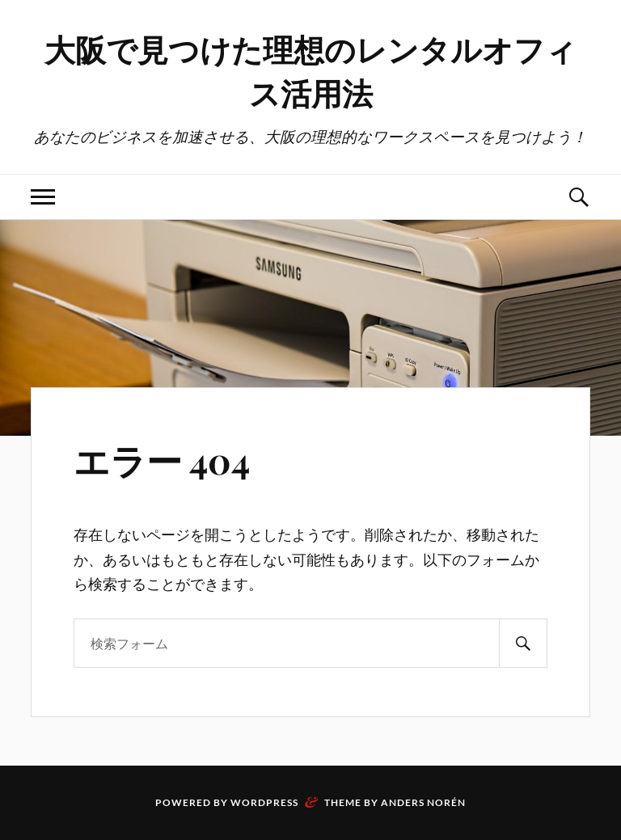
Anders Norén (423, 802)
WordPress (264, 802)
